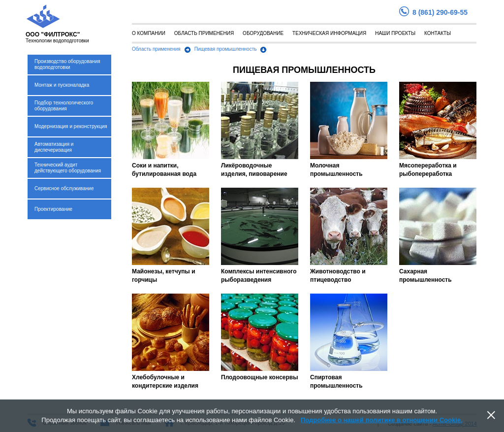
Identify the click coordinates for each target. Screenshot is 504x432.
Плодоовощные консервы (259, 377)
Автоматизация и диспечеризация (54, 147)
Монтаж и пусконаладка (62, 85)
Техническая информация (329, 33)
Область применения (204, 33)
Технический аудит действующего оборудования (68, 168)
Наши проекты (395, 33)
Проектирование (53, 209)
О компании (149, 33)
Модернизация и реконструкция (71, 126)
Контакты (438, 33)
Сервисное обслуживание (64, 188)
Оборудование (263, 33)
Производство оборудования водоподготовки (67, 64)
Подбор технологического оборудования (64, 106)
